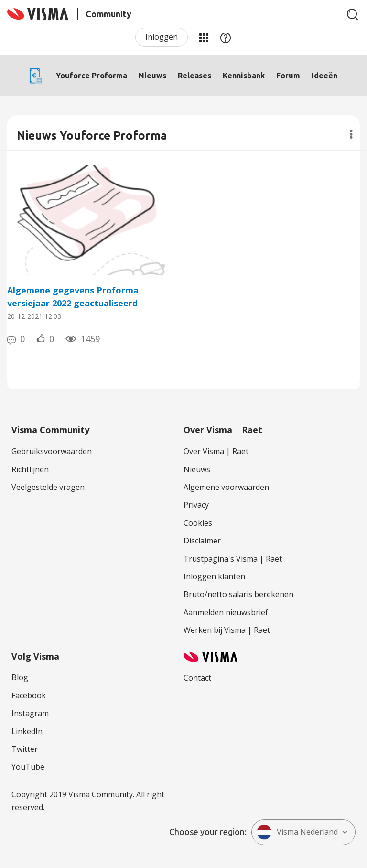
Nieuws (152, 76)
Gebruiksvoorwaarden (52, 451)
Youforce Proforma (92, 76)
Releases (194, 76)
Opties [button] (351, 134)
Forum (288, 76)
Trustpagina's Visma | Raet (233, 559)
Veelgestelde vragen (48, 487)
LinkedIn (27, 731)
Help (226, 37)
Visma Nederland (297, 832)
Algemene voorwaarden (226, 487)
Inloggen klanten (214, 576)
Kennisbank (244, 76)
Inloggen (162, 37)
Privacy (196, 505)
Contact (197, 678)
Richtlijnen (30, 469)
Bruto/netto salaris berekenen (238, 594)
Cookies (198, 523)
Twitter (25, 749)
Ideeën (324, 76)
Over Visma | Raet (216, 451)
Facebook (29, 695)
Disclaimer (202, 541)
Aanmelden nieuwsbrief (226, 612)
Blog (20, 677)
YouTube (28, 767)
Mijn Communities (204, 37)
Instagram (30, 713)
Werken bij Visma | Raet (227, 630)
